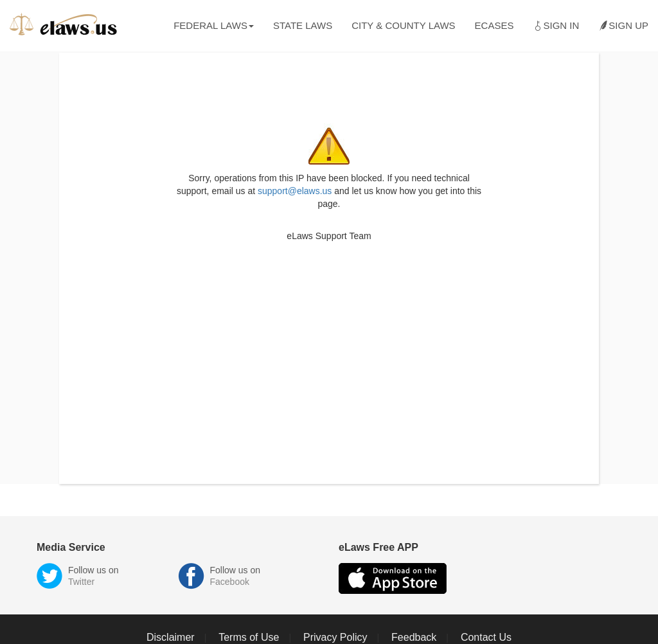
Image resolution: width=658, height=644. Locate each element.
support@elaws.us (295, 191)
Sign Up (623, 26)
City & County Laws (403, 25)
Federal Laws (214, 25)
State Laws (303, 25)
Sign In (556, 26)
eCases (494, 25)
